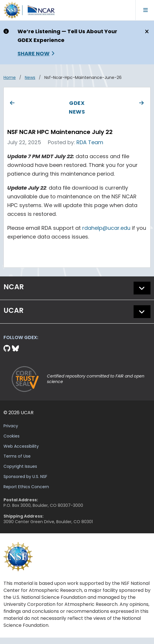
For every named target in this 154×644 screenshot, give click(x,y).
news (30, 77)
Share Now (34, 53)
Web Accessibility (21, 446)
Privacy (11, 426)
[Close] (146, 32)
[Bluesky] (15, 349)
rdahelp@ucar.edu (106, 228)
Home (10, 77)
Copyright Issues (20, 466)
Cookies (12, 436)
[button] (142, 288)
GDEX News (77, 107)
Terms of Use (17, 456)
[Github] (8, 349)
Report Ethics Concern (26, 487)
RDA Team (90, 142)
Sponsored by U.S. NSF (25, 477)
